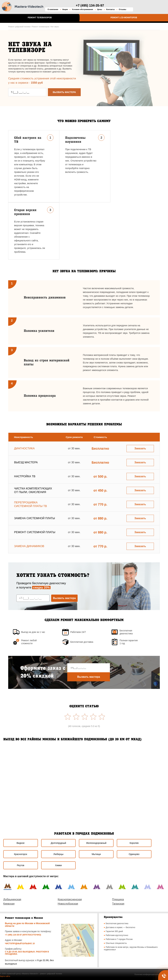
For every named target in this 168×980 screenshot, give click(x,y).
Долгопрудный (58, 843)
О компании (53, 9)
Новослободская (68, 904)
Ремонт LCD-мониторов (124, 18)
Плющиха (118, 899)
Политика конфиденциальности (148, 974)
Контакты (110, 9)
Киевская (9, 904)
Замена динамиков (29, 546)
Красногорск (21, 854)
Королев (134, 843)
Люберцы (58, 854)
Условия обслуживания (82, 9)
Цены (100, 9)
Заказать (140, 448)
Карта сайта (5, 976)
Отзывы (122, 9)
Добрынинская (12, 899)
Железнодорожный (96, 843)
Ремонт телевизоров (40, 18)
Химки (58, 865)
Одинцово (134, 854)
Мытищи (96, 854)
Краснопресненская (70, 899)
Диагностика (24, 448)
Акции (65, 9)
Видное (21, 843)
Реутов (21, 865)
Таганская (118, 904)
